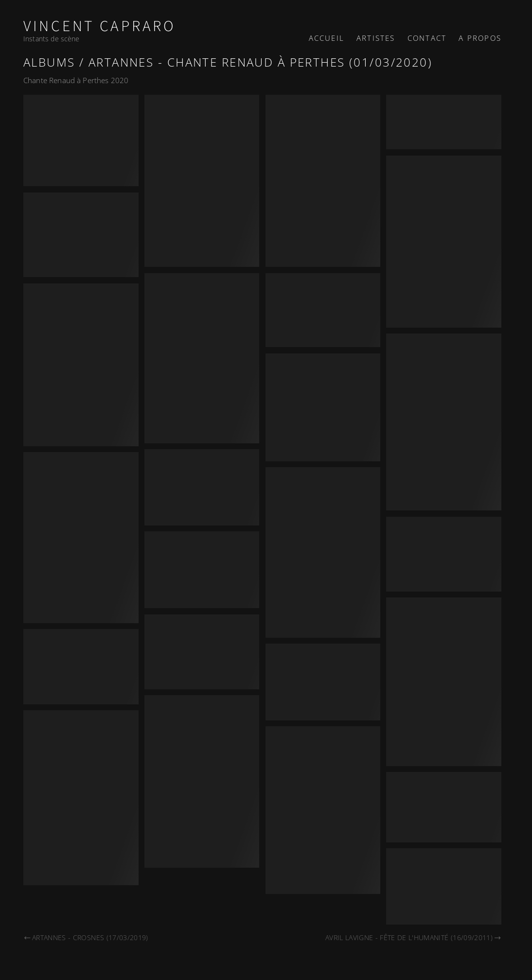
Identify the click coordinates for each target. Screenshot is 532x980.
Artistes (376, 38)
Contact (427, 38)
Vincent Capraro (100, 26)
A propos (480, 38)
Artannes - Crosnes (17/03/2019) (86, 937)
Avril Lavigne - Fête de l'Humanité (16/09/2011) (413, 937)
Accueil (327, 38)
